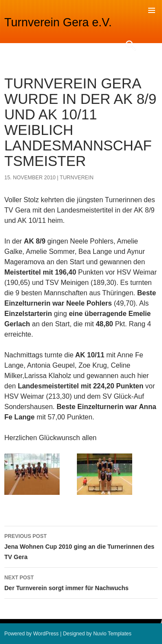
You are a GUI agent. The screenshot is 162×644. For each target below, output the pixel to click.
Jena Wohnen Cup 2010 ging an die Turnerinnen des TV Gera (81, 546)
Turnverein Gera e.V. (58, 22)
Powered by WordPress (32, 634)
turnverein (76, 178)
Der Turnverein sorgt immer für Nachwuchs (81, 582)
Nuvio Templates (113, 634)
